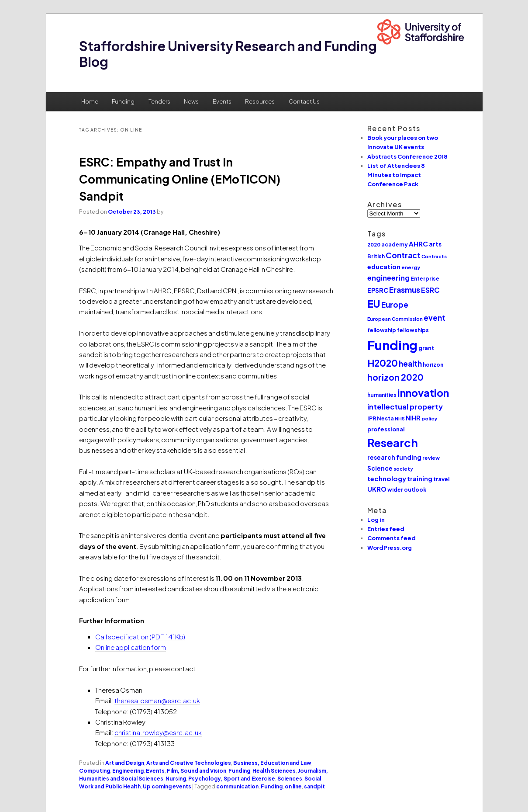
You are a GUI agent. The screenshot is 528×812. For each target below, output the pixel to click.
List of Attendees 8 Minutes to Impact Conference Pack (396, 175)
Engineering (128, 771)
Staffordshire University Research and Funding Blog (228, 54)
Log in (376, 520)
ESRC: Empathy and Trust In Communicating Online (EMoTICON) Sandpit (180, 179)
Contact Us (304, 101)
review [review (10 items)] (431, 458)
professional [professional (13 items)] (386, 429)
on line (293, 786)
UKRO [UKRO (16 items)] (377, 489)
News (191, 101)
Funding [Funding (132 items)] (392, 345)
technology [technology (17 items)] (387, 478)
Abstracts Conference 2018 (407, 156)
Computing (95, 771)
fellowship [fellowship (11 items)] (382, 330)
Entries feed (386, 529)
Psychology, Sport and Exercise (232, 779)
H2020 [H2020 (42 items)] (383, 363)
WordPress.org (390, 548)
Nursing (176, 779)
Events (222, 101)
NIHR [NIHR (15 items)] (413, 418)
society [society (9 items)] (403, 469)
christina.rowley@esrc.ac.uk (158, 732)
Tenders (159, 101)
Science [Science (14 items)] (380, 468)
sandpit (314, 786)
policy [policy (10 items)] (429, 418)
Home (90, 101)
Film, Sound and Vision (197, 771)
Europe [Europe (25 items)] (395, 305)
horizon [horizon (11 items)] (433, 365)
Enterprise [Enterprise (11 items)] (425, 279)
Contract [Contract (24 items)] (403, 255)
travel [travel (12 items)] (441, 479)
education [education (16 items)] (384, 267)
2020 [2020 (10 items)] (374, 245)
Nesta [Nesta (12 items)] (385, 418)
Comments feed (392, 538)
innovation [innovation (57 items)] (423, 393)
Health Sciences (274, 771)
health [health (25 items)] (410, 364)
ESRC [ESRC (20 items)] (430, 290)
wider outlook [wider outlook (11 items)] (407, 490)
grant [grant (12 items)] (426, 348)
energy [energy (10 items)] (411, 267)
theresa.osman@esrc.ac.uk (157, 700)
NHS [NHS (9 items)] (400, 418)
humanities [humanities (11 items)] (382, 395)
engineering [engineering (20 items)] (388, 278)
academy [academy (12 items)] (395, 244)
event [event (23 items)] (435, 318)
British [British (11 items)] (376, 256)
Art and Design (125, 763)
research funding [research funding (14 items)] (394, 457)
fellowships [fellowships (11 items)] (413, 330)
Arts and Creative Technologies (189, 763)
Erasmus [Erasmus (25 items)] (405, 290)
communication (237, 786)
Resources (260, 101)
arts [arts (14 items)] (435, 244)
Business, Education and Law (272, 763)
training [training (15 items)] (420, 479)
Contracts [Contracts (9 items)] (434, 256)
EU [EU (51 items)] (374, 304)
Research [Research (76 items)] (393, 443)
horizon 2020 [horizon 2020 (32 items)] (395, 377)
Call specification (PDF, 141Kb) (140, 637)
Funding (123, 101)
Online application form (131, 647)
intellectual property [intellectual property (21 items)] (405, 407)
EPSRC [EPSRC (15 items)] (378, 290)
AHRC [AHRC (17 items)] (418, 244)
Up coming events (167, 786)
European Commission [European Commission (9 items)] (395, 319)
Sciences (290, 779)
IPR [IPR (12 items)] (372, 418)
